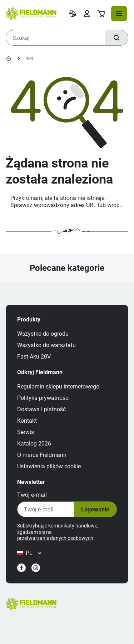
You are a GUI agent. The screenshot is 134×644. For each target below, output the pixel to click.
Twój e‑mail (32, 495)
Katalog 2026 (34, 444)
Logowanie (95, 509)
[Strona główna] (9, 58)
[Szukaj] (116, 38)
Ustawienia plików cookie (49, 466)
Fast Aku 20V (34, 357)
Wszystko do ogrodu (43, 334)
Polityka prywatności (43, 398)
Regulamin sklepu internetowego (58, 387)
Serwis (26, 432)
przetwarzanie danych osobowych (55, 538)
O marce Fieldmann (42, 455)
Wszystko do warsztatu (46, 345)
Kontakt (27, 421)
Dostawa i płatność (41, 409)
